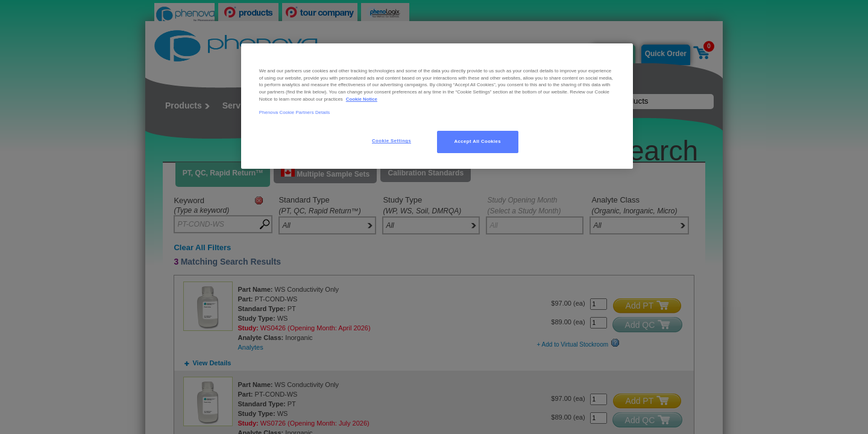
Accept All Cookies (478, 141)
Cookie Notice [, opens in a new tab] (362, 99)
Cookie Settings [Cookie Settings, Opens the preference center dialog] (392, 141)
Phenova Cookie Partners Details (295, 112)
